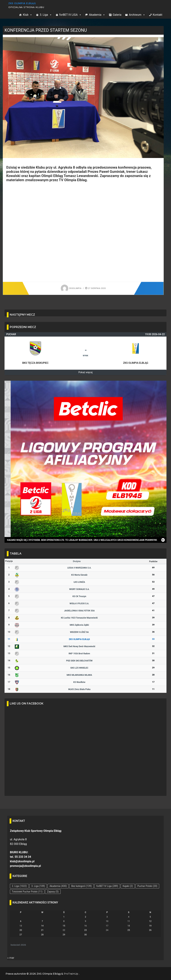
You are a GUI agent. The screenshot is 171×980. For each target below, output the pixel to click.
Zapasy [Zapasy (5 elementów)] (53, 892)
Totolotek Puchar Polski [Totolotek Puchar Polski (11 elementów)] (27, 892)
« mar (11, 958)
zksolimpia (71, 288)
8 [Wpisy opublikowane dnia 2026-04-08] (64, 921)
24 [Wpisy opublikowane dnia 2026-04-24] (107, 930)
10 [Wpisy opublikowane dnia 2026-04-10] (107, 921)
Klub (28, 15)
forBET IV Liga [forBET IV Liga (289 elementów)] (107, 886)
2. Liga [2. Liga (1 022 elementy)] (19, 886)
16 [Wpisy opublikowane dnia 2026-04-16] (85, 926)
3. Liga (46, 15)
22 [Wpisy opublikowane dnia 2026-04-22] (64, 930)
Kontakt (158, 15)
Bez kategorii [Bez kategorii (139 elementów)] (81, 886)
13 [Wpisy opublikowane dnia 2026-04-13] (21, 926)
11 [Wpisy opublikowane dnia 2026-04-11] (129, 921)
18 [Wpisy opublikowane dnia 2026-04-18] (129, 926)
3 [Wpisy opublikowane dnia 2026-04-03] (107, 917)
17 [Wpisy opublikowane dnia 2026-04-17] (107, 926)
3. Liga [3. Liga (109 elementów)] (38, 886)
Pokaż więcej (85, 372)
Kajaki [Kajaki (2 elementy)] (128, 886)
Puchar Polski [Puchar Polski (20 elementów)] (147, 886)
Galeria (117, 15)
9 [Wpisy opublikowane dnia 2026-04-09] (86, 921)
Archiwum (137, 15)
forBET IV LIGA (70, 15)
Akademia (97, 15)
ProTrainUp (71, 974)
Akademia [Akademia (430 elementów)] (58, 886)
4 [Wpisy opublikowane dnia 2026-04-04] (129, 917)
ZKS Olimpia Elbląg (22, 3)
